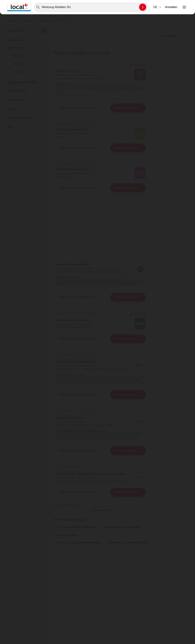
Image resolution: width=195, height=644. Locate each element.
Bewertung (18, 72)
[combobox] (91, 7)
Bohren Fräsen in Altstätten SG (122, 527)
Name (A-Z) (19, 56)
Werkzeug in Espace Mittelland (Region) (80, 542)
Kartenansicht (101, 510)
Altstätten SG (28, 21)
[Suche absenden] (143, 7)
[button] (157, 7)
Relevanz (18, 48)
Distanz (16, 64)
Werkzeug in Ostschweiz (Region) (129, 542)
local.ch (12, 21)
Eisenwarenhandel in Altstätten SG (77, 527)
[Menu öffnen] (184, 7)
